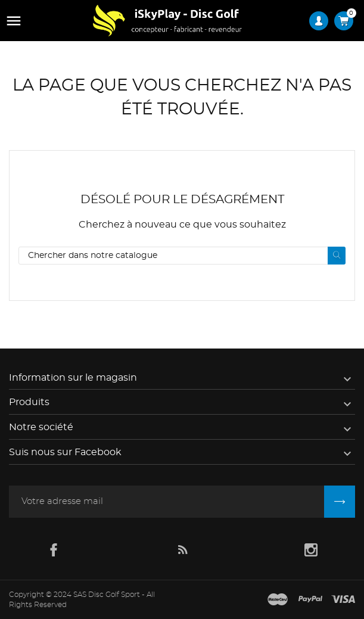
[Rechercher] (182, 256)
